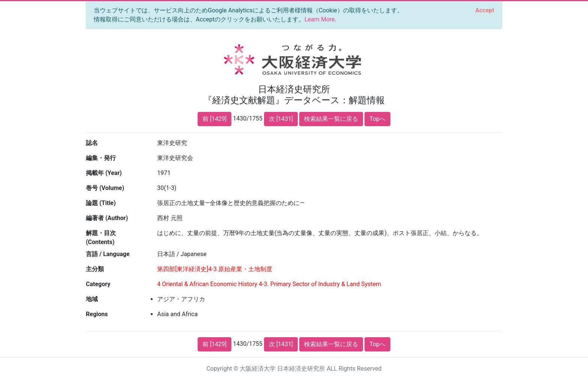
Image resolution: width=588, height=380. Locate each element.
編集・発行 (101, 158)
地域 (92, 299)
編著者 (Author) (107, 218)
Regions (97, 314)
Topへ (377, 119)
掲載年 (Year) (104, 173)
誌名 (92, 143)
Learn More (320, 19)
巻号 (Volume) (105, 188)
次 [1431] (281, 119)
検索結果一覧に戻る (331, 119)
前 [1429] (214, 119)
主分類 (95, 269)
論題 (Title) (101, 203)
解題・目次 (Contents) (101, 237)
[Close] (485, 11)
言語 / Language (108, 254)
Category (98, 284)
